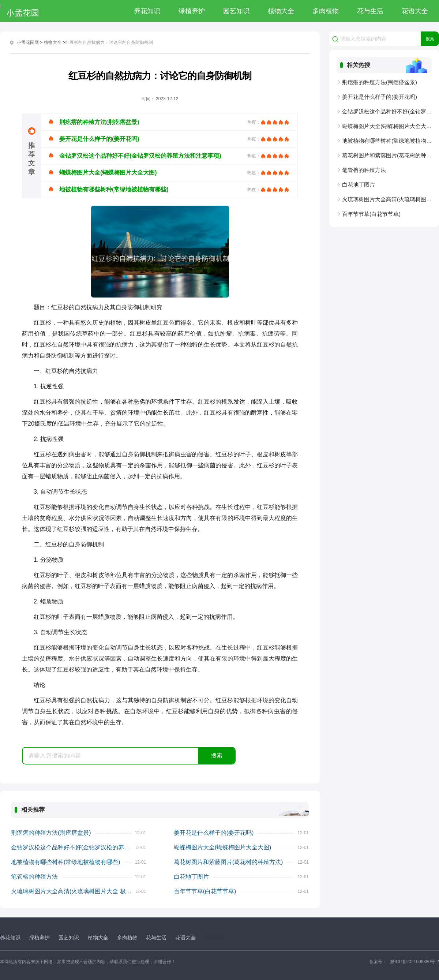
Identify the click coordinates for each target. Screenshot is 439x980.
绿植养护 (192, 11)
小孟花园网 (28, 42)
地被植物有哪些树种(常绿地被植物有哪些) (66, 862)
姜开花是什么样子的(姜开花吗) (214, 833)
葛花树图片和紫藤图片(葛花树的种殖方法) (228, 862)
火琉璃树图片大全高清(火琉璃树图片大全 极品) (72, 891)
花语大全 (415, 11)
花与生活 (370, 11)
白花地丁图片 (191, 877)
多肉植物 (326, 11)
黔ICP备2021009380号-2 (415, 962)
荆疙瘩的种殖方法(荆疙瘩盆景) (51, 833)
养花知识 (147, 11)
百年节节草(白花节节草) (205, 891)
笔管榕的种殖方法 (34, 877)
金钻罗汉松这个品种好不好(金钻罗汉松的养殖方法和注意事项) (74, 847)
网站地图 (215, 938)
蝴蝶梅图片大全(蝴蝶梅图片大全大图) (223, 847)
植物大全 (281, 11)
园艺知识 (236, 11)
